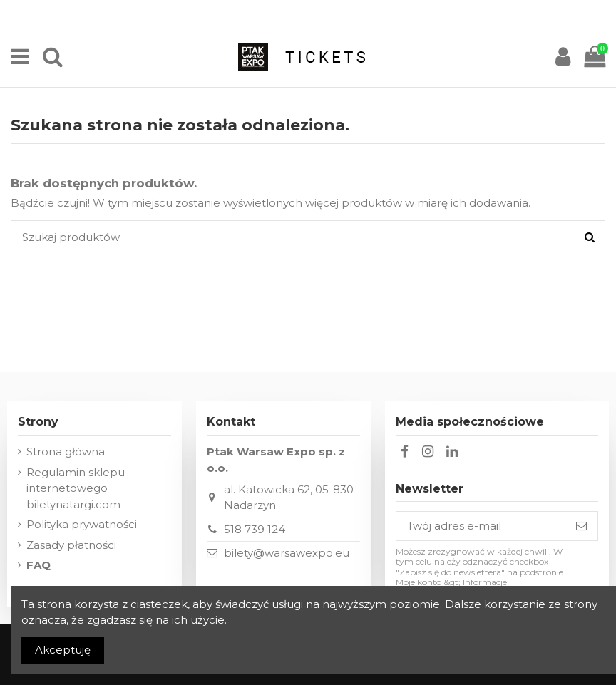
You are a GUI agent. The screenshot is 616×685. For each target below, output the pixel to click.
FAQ (38, 565)
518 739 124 (255, 529)
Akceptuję (63, 650)
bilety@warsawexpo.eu (287, 553)
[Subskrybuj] (581, 526)
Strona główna (66, 452)
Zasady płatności (71, 545)
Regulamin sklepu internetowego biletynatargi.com (76, 488)
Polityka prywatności (82, 524)
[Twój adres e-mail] (481, 526)
